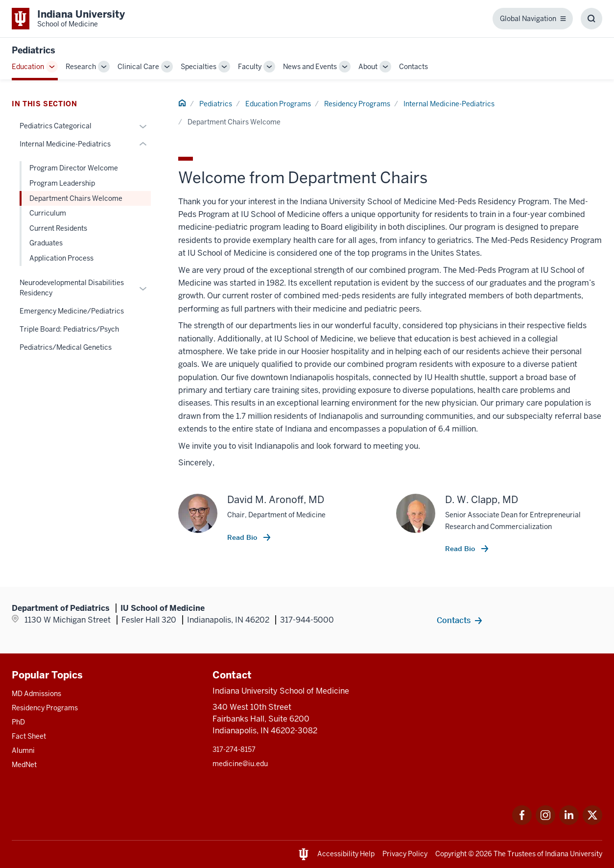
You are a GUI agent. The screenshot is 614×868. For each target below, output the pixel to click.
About (368, 67)
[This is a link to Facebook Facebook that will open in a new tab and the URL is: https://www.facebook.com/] (522, 822)
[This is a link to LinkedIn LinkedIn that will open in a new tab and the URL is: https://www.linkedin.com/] (569, 822)
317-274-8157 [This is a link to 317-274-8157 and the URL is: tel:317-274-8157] (234, 749)
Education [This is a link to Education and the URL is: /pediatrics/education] (28, 67)
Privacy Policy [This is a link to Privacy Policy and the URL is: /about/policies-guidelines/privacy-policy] (405, 854)
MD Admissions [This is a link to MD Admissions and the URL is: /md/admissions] (36, 694)
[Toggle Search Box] (591, 19)
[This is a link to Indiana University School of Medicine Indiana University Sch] (68, 19)
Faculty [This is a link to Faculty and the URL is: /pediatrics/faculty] (250, 67)
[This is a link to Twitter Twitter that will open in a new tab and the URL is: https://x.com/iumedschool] (592, 822)
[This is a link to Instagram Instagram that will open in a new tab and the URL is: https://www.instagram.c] (545, 822)
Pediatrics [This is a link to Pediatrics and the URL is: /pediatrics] (216, 104)
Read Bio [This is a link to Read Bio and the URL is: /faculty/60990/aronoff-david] (243, 537)
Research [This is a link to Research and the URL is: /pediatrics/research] (81, 67)
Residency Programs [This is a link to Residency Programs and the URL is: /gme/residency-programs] (45, 708)
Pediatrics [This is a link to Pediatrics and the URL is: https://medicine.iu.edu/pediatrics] (34, 50)
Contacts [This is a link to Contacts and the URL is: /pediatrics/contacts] (413, 67)
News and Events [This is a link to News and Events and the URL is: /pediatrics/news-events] (310, 67)
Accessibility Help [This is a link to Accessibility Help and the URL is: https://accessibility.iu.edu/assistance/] (346, 854)
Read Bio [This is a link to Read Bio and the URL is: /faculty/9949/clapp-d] (461, 549)
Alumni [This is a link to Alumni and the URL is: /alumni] (23, 750)
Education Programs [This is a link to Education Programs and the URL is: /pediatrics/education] (278, 104)
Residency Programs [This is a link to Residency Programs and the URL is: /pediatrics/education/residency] (357, 104)
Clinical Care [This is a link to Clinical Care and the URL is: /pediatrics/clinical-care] (138, 67)
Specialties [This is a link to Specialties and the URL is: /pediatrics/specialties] (199, 67)
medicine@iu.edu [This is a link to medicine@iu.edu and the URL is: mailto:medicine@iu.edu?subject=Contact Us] (240, 764)
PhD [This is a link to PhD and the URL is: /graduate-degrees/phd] (18, 722)
